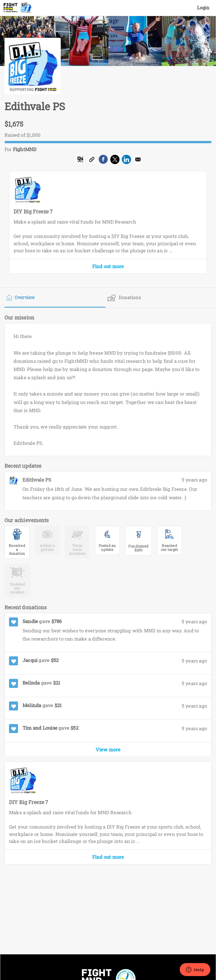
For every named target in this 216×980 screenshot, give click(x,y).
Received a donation (17, 548)
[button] (138, 161)
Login (203, 7)
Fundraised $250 (138, 548)
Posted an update (107, 548)
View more (108, 750)
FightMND (25, 149)
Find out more (108, 266)
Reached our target (169, 548)
